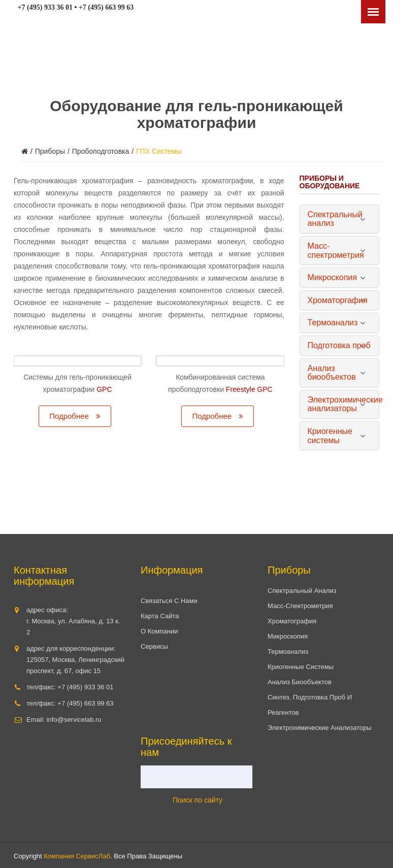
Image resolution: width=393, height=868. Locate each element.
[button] (340, 219)
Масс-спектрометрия (300, 606)
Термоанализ (288, 652)
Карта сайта (160, 616)
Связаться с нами (169, 601)
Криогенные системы (301, 667)
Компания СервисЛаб (77, 856)
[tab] (340, 219)
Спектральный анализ (302, 591)
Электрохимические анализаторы (320, 728)
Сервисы (154, 646)
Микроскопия (288, 636)
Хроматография (292, 621)
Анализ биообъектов (300, 682)
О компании (159, 631)
